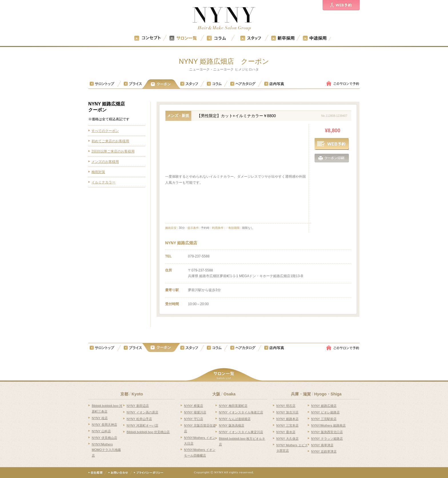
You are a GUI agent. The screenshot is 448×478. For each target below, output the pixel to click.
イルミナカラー (103, 182)
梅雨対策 (98, 172)
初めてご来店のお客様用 (110, 141)
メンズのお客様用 (105, 162)
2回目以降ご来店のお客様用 (113, 151)
